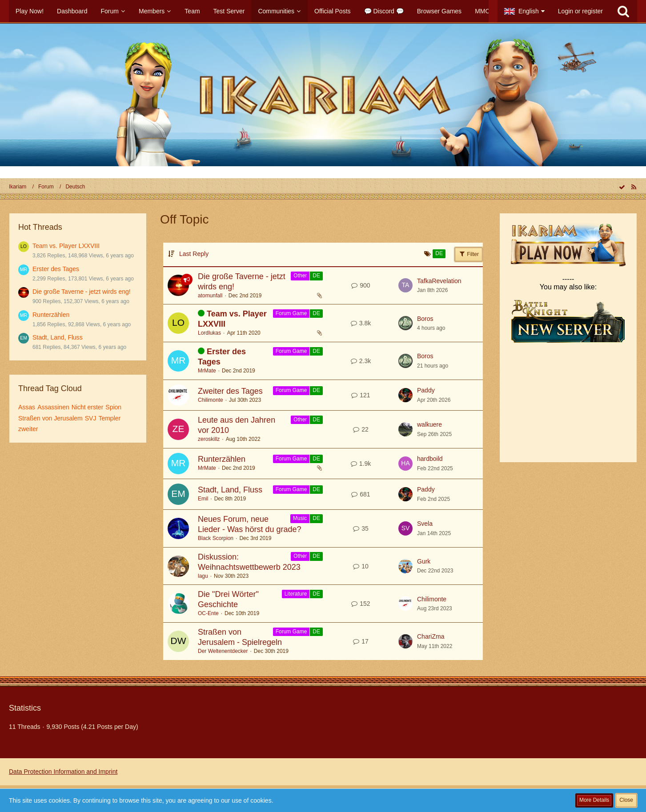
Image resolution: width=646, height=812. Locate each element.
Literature (296, 594)
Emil (203, 499)
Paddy (426, 390)
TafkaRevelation (439, 281)
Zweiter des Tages (230, 391)
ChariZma (431, 636)
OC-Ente (208, 613)
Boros (425, 319)
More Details (594, 800)
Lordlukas (209, 333)
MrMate (207, 371)
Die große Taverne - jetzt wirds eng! (82, 292)
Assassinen (53, 407)
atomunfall (210, 296)
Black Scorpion (216, 538)
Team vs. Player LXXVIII (66, 246)
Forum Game (291, 313)
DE (316, 276)
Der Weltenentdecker (223, 651)
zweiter (28, 429)
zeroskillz (209, 439)
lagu (203, 576)
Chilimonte (211, 400)
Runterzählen (51, 315)
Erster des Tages (56, 269)
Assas (27, 407)
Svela (425, 524)
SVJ (91, 418)
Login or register (580, 11)
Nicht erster (88, 407)
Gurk (424, 561)
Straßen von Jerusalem (50, 418)
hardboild (430, 459)
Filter (469, 254)
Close (626, 800)
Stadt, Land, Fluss (58, 337)
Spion (113, 407)
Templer (109, 418)
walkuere (429, 424)
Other (300, 276)
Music (300, 518)
